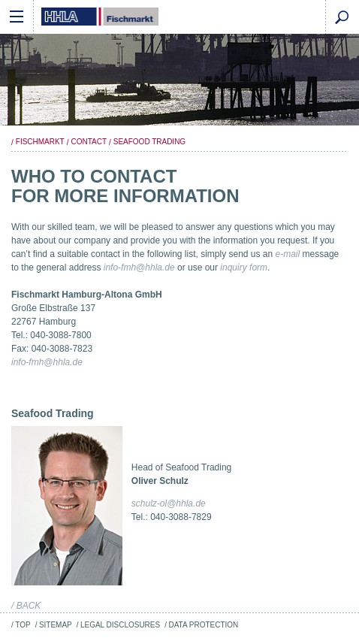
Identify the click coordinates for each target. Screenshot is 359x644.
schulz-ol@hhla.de (169, 503)
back (29, 606)
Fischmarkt (40, 142)
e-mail (288, 254)
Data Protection (203, 625)
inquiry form (244, 268)
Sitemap (56, 625)
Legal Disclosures (120, 625)
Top (23, 625)
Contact (89, 142)
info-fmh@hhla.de (139, 268)
